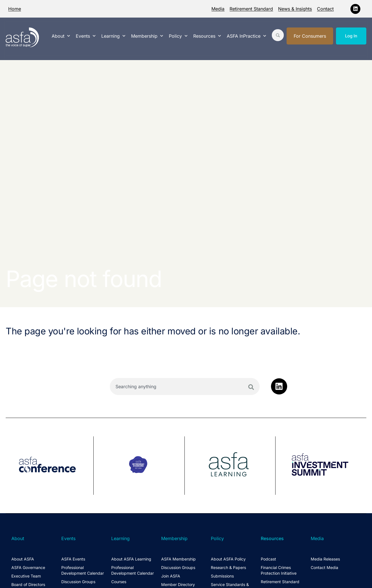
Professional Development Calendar (83, 570)
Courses (119, 582)
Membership (147, 36)
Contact (325, 9)
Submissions (222, 576)
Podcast (268, 559)
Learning (113, 36)
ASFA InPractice (246, 36)
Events (86, 36)
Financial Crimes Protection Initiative (279, 570)
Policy (178, 36)
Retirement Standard (251, 9)
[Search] (251, 387)
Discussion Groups (78, 582)
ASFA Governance (28, 567)
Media (218, 9)
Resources (207, 36)
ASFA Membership (178, 559)
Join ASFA (171, 576)
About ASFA (23, 559)
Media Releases (325, 559)
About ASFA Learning (131, 559)
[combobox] (185, 387)
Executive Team (26, 576)
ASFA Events (73, 559)
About (61, 36)
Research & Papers (228, 567)
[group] (50, 466)
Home (15, 9)
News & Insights (295, 9)
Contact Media (324, 567)
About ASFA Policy (228, 559)
